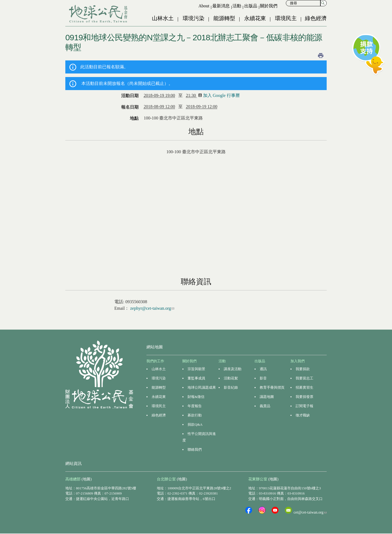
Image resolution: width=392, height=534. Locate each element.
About (204, 6)
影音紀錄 (231, 387)
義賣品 (265, 406)
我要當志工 (304, 378)
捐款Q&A (195, 424)
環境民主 (286, 18)
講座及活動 (233, 369)
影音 (263, 378)
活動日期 (130, 96)
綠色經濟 (316, 18)
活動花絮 (231, 378)
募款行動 (195, 415)
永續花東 (255, 18)
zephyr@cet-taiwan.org (152, 308)
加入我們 (298, 361)
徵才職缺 (303, 415)
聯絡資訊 (196, 282)
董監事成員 (196, 378)
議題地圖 (267, 397)
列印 (321, 56)
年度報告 (195, 406)
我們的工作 (155, 361)
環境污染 (194, 18)
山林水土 (163, 18)
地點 (134, 118)
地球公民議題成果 (202, 387)
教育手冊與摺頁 (272, 387)
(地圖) (87, 479)
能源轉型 (224, 18)
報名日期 (130, 107)
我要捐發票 (304, 397)
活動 (237, 6)
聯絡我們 (195, 449)
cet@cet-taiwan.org (310, 512)
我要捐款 (303, 369)
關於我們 (269, 6)
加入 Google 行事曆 (221, 95)
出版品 (251, 6)
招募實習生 (304, 387)
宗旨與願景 (196, 369)
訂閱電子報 (304, 406)
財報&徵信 (196, 397)
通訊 (263, 369)
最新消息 (221, 6)
